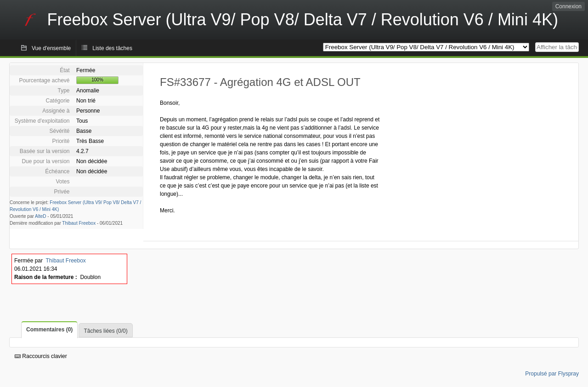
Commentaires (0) (49, 330)
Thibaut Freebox (79, 223)
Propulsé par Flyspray (552, 374)
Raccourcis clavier (41, 356)
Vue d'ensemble (51, 48)
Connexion (568, 6)
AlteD (40, 216)
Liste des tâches (112, 48)
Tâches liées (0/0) (105, 331)
